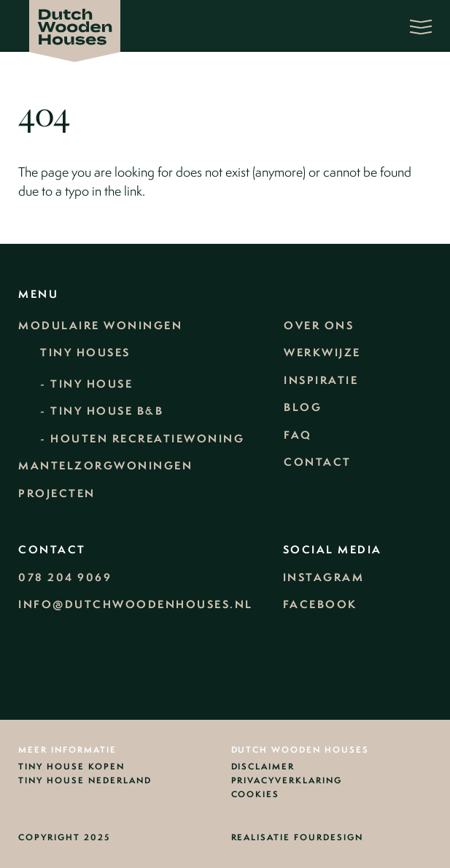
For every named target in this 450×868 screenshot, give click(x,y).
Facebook (320, 604)
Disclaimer (263, 767)
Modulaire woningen (100, 326)
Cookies (256, 795)
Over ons (319, 326)
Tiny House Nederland (85, 781)
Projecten (57, 493)
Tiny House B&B (107, 411)
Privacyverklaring (287, 781)
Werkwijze (322, 353)
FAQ (298, 435)
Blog (303, 407)
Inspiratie (321, 380)
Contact (318, 462)
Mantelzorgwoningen (105, 466)
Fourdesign (329, 837)
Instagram (324, 577)
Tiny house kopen (71, 767)
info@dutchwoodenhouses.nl (136, 604)
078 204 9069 (65, 577)
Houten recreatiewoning (147, 439)
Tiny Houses (85, 353)
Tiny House (92, 384)
